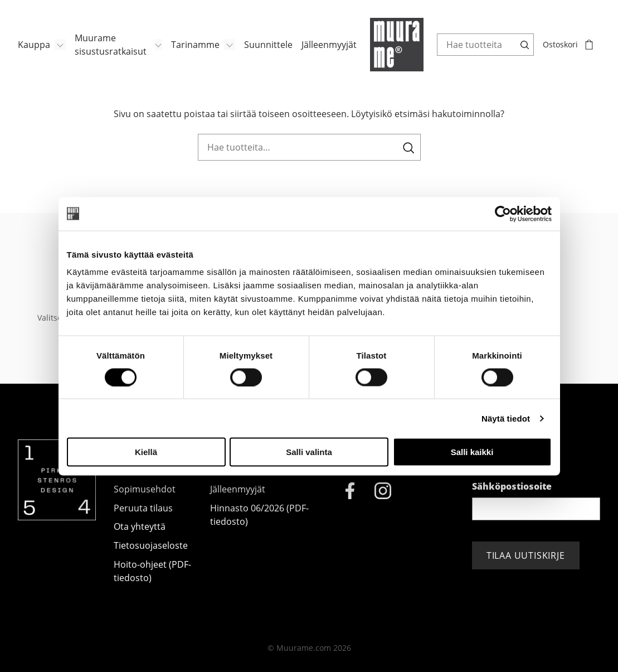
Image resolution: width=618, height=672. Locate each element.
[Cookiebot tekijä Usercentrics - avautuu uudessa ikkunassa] (503, 214)
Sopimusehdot (145, 489)
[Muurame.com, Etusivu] (397, 45)
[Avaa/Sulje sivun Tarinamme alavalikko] (230, 45)
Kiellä (146, 452)
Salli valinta (309, 452)
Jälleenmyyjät (329, 45)
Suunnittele (268, 45)
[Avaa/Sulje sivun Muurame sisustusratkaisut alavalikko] (159, 45)
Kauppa (34, 45)
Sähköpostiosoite (512, 486)
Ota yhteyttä (140, 526)
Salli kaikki (472, 452)
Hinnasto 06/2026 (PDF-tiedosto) (259, 515)
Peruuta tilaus (143, 508)
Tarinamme (195, 45)
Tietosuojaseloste (151, 545)
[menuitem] (42, 45)
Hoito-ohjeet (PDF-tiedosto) (152, 571)
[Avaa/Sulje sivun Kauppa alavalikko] (60, 45)
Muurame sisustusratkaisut (111, 45)
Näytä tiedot (506, 418)
